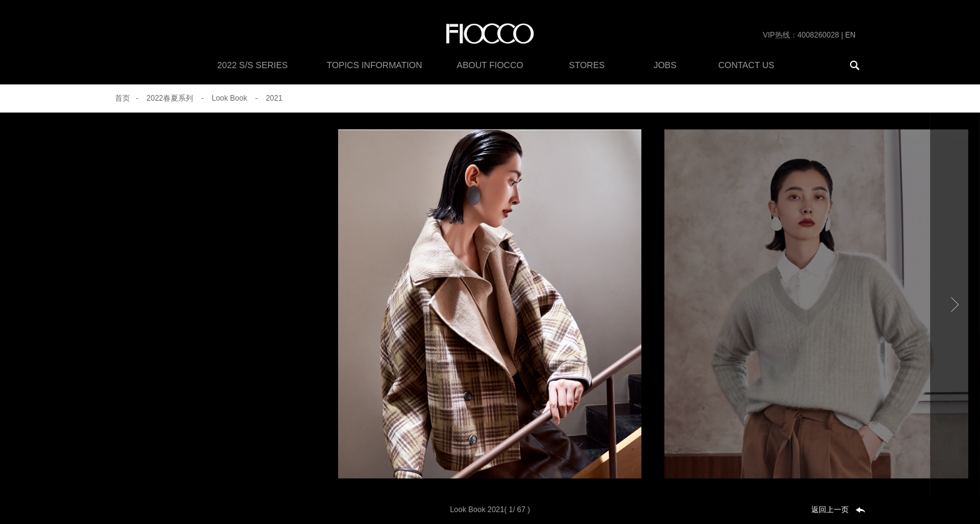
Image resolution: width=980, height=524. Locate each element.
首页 (122, 98)
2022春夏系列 (170, 98)
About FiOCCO (490, 65)
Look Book (230, 98)
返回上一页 (830, 510)
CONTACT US (746, 65)
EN (850, 35)
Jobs (665, 65)
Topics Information (375, 65)
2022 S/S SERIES (253, 65)
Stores (587, 65)
